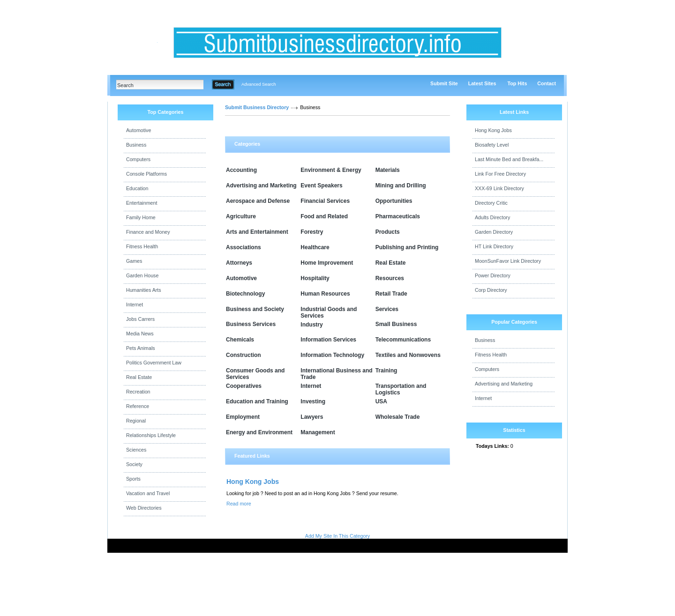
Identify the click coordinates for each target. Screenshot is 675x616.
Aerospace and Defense (258, 201)
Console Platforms (146, 174)
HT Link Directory (494, 246)
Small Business (396, 324)
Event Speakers (321, 186)
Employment (243, 417)
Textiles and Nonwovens (408, 355)
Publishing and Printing (407, 247)
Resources (390, 278)
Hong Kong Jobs (253, 482)
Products (388, 232)
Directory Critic (491, 203)
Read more (239, 504)
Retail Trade (391, 294)
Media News (140, 334)
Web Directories (144, 508)
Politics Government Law (154, 363)
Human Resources (325, 294)
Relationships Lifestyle (151, 435)
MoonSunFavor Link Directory (508, 261)
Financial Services (325, 201)
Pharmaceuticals (398, 216)
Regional (136, 421)
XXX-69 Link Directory (499, 188)
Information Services (328, 340)
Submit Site (444, 83)
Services (387, 309)
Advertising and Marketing (261, 186)
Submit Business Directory (257, 107)
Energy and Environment (259, 432)
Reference (138, 406)
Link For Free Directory (500, 174)
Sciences (136, 450)
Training (386, 371)
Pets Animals (141, 348)
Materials (388, 170)
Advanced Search (259, 84)
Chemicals (240, 340)
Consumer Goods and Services (255, 374)
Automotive (139, 130)
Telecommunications (403, 340)
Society (134, 464)
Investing (313, 401)
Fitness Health (142, 246)
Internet (135, 304)
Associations (244, 247)
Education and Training (257, 401)
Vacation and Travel (148, 493)
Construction (244, 355)
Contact (547, 83)
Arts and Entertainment (257, 232)
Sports (133, 479)
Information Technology (332, 355)
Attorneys (239, 263)
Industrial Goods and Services (329, 312)
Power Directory (493, 275)
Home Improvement (327, 263)
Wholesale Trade (398, 417)
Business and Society (255, 309)
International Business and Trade (336, 374)
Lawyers (312, 417)
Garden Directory (494, 232)
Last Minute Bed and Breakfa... (509, 159)
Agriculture (241, 216)
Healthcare (315, 247)
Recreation (138, 392)
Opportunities (394, 201)
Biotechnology (245, 294)
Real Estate (139, 377)
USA (381, 401)
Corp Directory (491, 290)
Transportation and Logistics (401, 389)
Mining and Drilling (401, 186)
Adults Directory (492, 217)
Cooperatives (244, 386)
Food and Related (324, 216)
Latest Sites (482, 83)
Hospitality (315, 278)
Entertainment (142, 203)
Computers (138, 159)
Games (134, 261)
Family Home (141, 217)
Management (318, 432)
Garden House (142, 275)
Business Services (251, 324)
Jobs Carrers (140, 319)
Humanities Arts (144, 290)
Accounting (241, 170)
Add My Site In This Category (337, 536)
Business (136, 145)
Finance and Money (148, 232)
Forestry (312, 232)
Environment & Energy (331, 170)
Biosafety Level (492, 145)
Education (137, 188)
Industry (311, 325)
